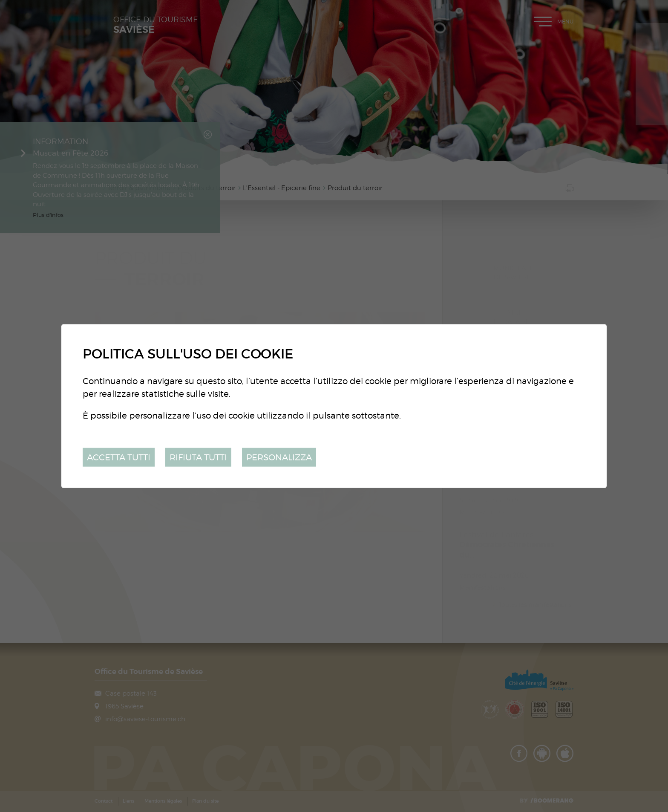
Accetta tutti (119, 457)
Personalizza (279, 457)
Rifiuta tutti (198, 457)
